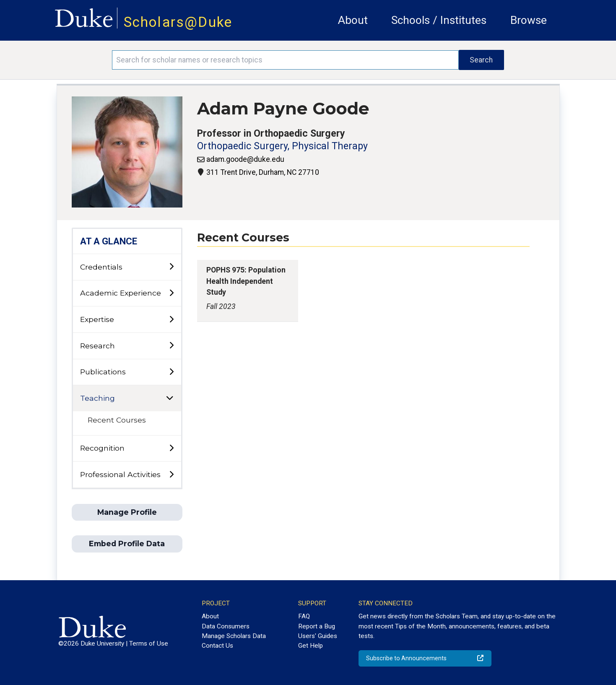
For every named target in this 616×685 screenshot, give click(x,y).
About (353, 20)
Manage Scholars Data (234, 636)
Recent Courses (117, 420)
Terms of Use (149, 643)
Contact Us (217, 646)
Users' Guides (318, 636)
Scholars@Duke (178, 22)
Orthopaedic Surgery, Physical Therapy (282, 146)
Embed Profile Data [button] (127, 544)
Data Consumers (226, 626)
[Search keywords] (285, 60)
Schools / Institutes (439, 20)
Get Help (311, 646)
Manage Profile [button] (127, 512)
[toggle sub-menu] (171, 267)
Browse (529, 20)
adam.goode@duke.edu (245, 159)
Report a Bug (317, 626)
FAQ (304, 616)
